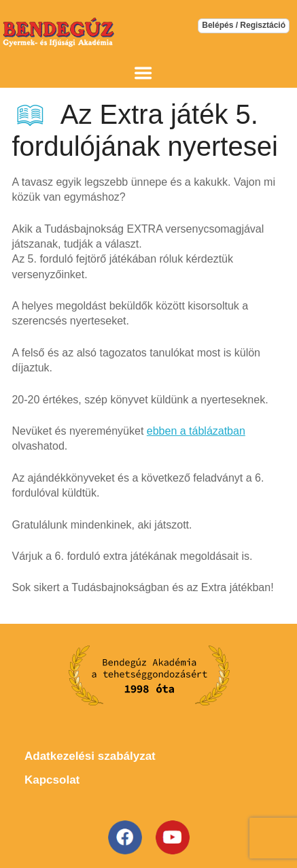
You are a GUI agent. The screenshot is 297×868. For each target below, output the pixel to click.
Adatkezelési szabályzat (90, 756)
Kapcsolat (52, 780)
